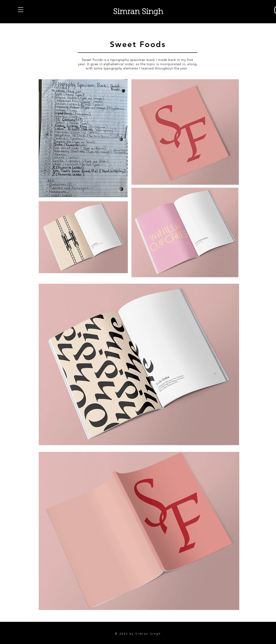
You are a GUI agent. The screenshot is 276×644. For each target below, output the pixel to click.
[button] (21, 10)
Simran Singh (138, 12)
